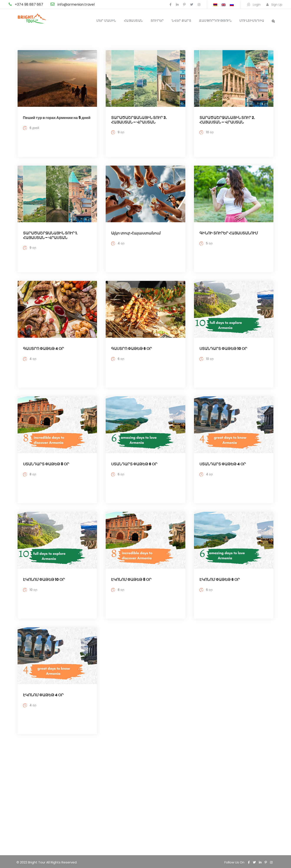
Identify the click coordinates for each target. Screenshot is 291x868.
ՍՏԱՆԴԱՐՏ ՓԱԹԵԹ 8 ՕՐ (46, 455)
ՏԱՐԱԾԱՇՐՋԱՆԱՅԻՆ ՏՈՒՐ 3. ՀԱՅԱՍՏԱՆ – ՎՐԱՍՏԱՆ (139, 120)
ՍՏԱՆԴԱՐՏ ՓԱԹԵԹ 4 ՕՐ (223, 455)
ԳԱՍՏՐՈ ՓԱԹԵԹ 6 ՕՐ (132, 343)
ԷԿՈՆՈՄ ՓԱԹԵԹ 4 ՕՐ (43, 680)
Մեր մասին (106, 21)
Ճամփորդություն (215, 21)
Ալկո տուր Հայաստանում (136, 230)
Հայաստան (133, 21)
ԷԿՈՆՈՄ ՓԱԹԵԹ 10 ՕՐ (44, 568)
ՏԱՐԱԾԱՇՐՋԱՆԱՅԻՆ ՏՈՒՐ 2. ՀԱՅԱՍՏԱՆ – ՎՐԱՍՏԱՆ (227, 120)
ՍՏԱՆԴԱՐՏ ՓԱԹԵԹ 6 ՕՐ (134, 455)
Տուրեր (157, 21)
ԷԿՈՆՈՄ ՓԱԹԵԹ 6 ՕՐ (220, 568)
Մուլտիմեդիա (252, 21)
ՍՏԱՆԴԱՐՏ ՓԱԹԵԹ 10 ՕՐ (223, 343)
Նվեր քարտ (182, 21)
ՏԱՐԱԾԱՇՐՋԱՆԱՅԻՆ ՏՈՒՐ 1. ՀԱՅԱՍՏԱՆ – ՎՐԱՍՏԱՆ (50, 232)
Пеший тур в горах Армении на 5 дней (57, 118)
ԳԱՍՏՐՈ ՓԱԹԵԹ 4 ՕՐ (44, 343)
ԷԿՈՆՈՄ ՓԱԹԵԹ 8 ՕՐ (131, 568)
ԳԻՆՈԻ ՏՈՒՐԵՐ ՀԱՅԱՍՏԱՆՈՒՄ (229, 230)
